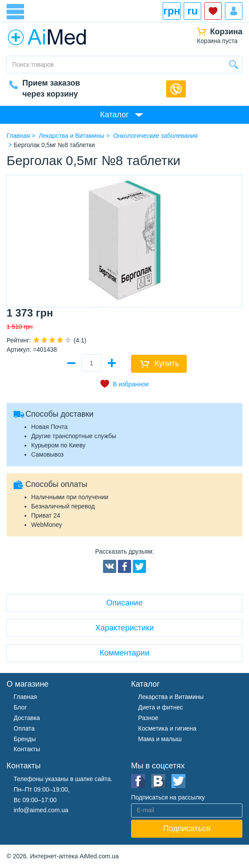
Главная (25, 697)
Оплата (24, 728)
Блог (20, 707)
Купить (167, 364)
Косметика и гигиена (167, 728)
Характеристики (124, 628)
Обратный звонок (176, 89)
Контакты (27, 749)
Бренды (25, 739)
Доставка (27, 718)
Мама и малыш (160, 739)
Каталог (114, 115)
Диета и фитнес (161, 707)
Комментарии (124, 653)
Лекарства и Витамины (171, 697)
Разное (148, 718)
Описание (125, 603)
